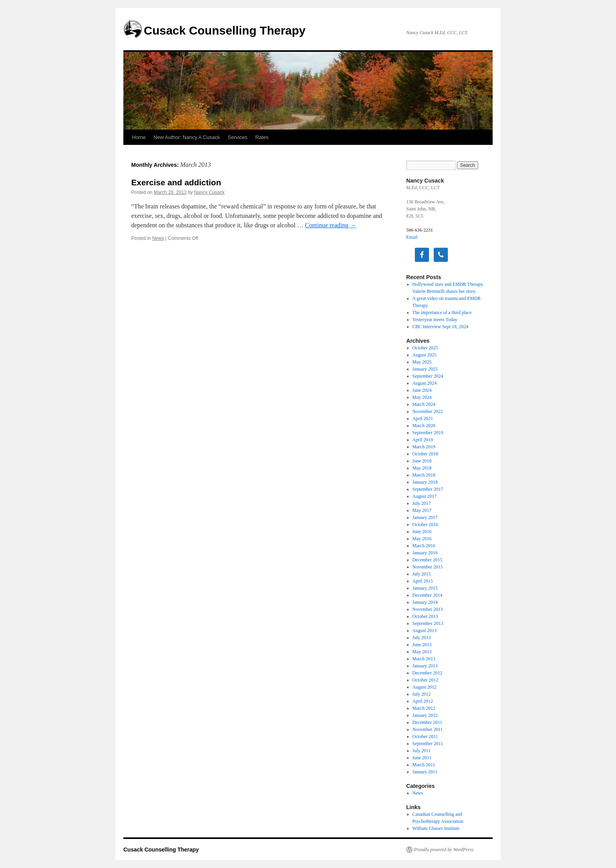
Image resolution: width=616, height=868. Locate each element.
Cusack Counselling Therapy (225, 30)
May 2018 (422, 468)
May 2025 (422, 362)
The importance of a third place (442, 312)
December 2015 (427, 560)
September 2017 (428, 489)
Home (139, 137)
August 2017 (425, 496)
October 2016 (425, 524)
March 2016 (424, 546)
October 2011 (425, 736)
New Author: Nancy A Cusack (187, 137)
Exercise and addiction (176, 182)
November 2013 (428, 609)
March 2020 (424, 426)
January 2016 (425, 553)
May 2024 (422, 397)
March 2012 (424, 708)
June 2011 (422, 758)
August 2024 (425, 383)
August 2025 (425, 355)
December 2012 (427, 673)
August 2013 (425, 630)
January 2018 (425, 482)
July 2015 (422, 574)
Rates (262, 137)
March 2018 (424, 475)
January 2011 (425, 772)
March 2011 (424, 765)
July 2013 (422, 638)
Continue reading (331, 225)
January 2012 (425, 715)
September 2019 (428, 433)
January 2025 (425, 369)
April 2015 (423, 581)
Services (238, 137)
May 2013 (422, 652)
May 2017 (422, 510)
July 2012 (422, 694)
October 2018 (425, 454)
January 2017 (425, 517)
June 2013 (422, 645)
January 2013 (425, 666)
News (158, 238)
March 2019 (424, 447)
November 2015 (428, 567)
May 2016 (422, 539)
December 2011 (427, 722)
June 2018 (422, 461)
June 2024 (422, 390)
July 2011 (422, 751)
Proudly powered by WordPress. (444, 850)
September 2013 (428, 623)
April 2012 (423, 701)
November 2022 (428, 411)
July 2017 (422, 503)
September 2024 (428, 376)
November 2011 (428, 729)
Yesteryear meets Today (435, 320)
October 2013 (425, 616)
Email (412, 237)
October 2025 (425, 348)
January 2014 (425, 602)
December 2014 (427, 595)
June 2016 (422, 532)
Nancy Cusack (209, 192)
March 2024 (424, 404)
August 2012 (425, 687)
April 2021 (423, 418)
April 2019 (423, 440)
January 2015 (425, 588)
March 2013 (424, 659)
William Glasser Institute (436, 828)
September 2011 (428, 744)
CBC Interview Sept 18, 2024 (440, 327)
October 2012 (425, 680)
